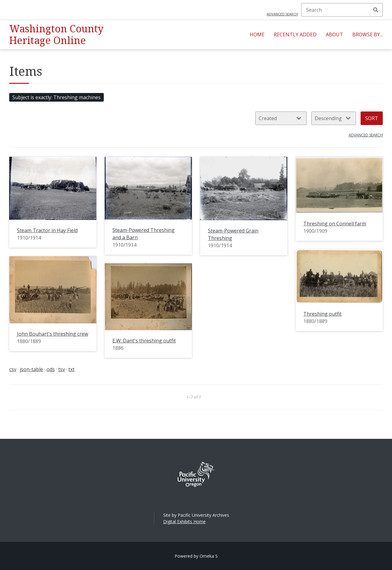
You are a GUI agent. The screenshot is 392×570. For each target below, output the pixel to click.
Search (376, 10)
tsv (62, 369)
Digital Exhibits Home (184, 521)
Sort (372, 118)
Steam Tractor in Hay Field (47, 230)
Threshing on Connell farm (335, 224)
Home (257, 34)
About (334, 34)
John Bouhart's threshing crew (53, 334)
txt (71, 369)
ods (51, 369)
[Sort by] (281, 118)
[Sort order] (334, 118)
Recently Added (295, 34)
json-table (31, 369)
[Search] (342, 10)
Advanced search (282, 14)
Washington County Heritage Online (56, 34)
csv (13, 369)
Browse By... (368, 34)
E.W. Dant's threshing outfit (144, 341)
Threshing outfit (322, 314)
